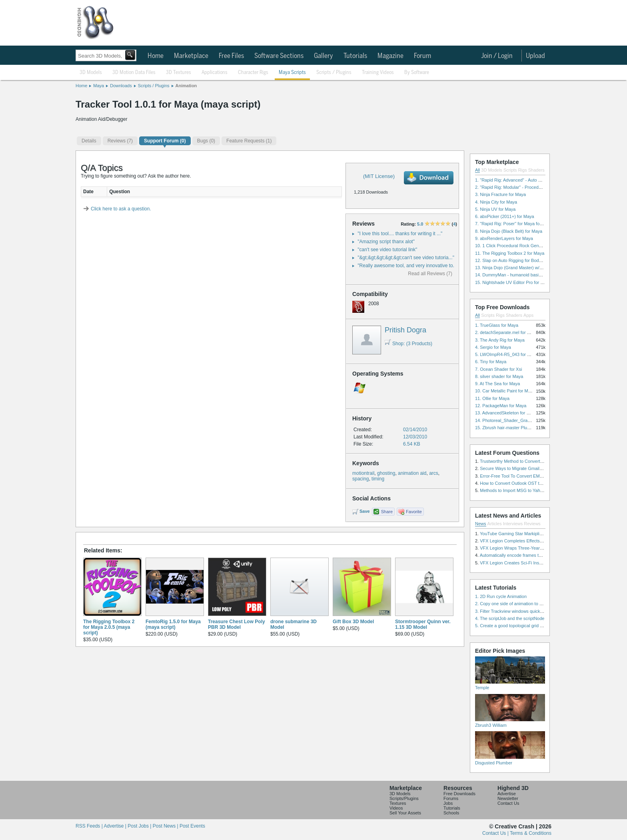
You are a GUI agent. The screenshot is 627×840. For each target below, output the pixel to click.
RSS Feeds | (90, 826)
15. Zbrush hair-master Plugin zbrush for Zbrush (522, 428)
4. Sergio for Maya (493, 347)
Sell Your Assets (405, 813)
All (477, 170)
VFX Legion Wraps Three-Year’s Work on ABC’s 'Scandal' (536, 548)
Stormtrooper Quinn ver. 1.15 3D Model (423, 624)
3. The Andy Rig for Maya (500, 340)
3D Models (91, 73)
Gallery (323, 56)
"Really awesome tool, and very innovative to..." (408, 266)
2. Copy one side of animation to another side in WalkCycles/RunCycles (545, 604)
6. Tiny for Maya (491, 362)
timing (378, 479)
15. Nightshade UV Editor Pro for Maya (513, 282)
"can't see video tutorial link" (387, 250)
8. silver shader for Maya (499, 376)
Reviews (532, 524)
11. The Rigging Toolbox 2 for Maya (510, 253)
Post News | (166, 826)
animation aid (412, 473)
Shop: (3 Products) (408, 344)
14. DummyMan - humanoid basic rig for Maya (520, 275)
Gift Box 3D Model (353, 622)
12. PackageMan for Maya (501, 406)
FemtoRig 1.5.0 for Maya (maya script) (173, 624)
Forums (451, 798)
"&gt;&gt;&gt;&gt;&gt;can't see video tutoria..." (406, 258)
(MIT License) (379, 176)
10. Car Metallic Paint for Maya (505, 391)
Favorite (414, 512)
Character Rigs (253, 73)
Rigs (523, 170)
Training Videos (378, 73)
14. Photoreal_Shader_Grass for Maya (513, 420)
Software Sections (279, 56)
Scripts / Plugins (334, 73)
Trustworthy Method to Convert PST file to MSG (526, 461)
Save (365, 511)
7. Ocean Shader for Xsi (498, 369)
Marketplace (191, 56)
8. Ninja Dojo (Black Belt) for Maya (509, 231)
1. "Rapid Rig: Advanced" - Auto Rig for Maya (519, 180)
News (481, 524)
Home (156, 56)
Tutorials (355, 56)
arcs (434, 473)
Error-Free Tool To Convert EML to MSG (519, 476)
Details (89, 141)
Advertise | (116, 826)
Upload (535, 56)
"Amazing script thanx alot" (386, 242)
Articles (495, 524)
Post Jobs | (140, 826)
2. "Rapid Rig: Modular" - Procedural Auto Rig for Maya (529, 187)
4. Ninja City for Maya (496, 202)
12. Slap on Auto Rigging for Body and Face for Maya (527, 260)
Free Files (231, 56)
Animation (186, 86)
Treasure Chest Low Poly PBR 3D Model (237, 624)
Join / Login (497, 56)
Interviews (513, 524)
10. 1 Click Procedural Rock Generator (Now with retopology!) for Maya (544, 246)
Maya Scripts (292, 73)
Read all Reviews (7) (430, 274)
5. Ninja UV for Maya (495, 209)
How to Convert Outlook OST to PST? (517, 483)
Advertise (507, 794)
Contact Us (508, 803)
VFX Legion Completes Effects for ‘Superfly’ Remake (531, 541)
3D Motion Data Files (134, 73)
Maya (99, 86)
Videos (396, 808)
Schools (451, 813)
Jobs (448, 803)
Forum (422, 56)
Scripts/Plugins (404, 798)
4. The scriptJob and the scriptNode (510, 618)
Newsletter (508, 798)
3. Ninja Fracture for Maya (500, 194)
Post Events (192, 826)
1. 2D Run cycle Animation (501, 596)
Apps (528, 315)
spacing (360, 479)
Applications (215, 73)
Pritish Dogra (405, 330)
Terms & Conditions (531, 833)
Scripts (510, 170)
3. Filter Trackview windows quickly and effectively (524, 611)
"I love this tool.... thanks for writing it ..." (400, 234)
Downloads (121, 86)
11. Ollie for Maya (492, 398)
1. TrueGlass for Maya (497, 325)
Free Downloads (459, 794)
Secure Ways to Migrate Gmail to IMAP (518, 468)
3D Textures (179, 73)
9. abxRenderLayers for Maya (504, 238)
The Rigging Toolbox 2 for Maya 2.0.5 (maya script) (109, 627)
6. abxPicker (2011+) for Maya (505, 216)
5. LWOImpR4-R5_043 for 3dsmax (509, 354)
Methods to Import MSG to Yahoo (512, 490)
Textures (398, 803)
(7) (120, 141)
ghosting (386, 473)
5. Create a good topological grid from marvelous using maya (534, 626)
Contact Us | (496, 833)
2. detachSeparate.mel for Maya (506, 332)
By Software (417, 73)
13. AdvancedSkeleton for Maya (506, 413)
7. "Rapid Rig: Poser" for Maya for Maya (514, 224)
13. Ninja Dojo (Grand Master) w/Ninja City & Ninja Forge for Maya (540, 268)
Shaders (536, 170)
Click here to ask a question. (121, 209)
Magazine (390, 56)
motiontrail (363, 473)
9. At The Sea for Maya (497, 384)
